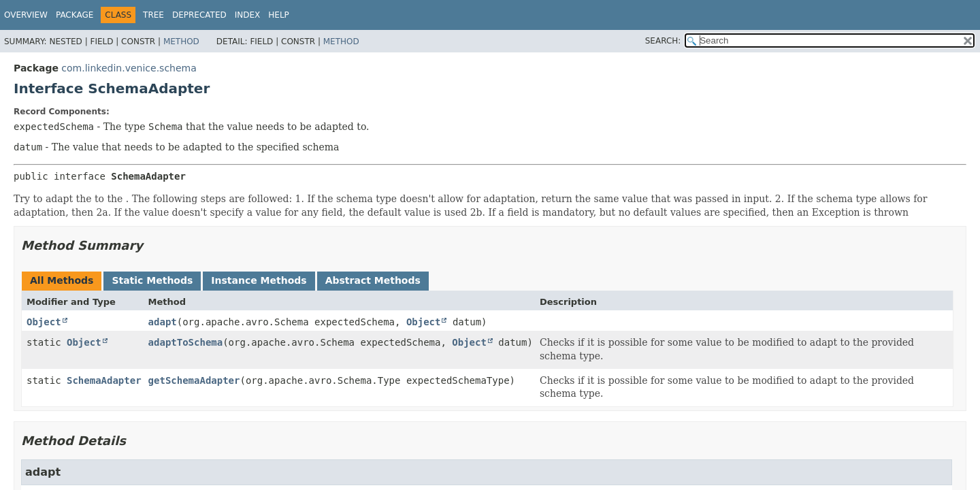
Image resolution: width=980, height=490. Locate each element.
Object (44, 322)
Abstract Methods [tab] (373, 280)
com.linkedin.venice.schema (129, 68)
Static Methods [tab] (152, 280)
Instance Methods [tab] (259, 280)
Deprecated (199, 15)
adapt (163, 322)
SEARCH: (663, 41)
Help (279, 15)
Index (248, 15)
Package (75, 15)
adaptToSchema (186, 342)
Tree (153, 15)
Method (181, 42)
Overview (26, 15)
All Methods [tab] (62, 280)
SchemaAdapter (104, 380)
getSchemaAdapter (194, 380)
